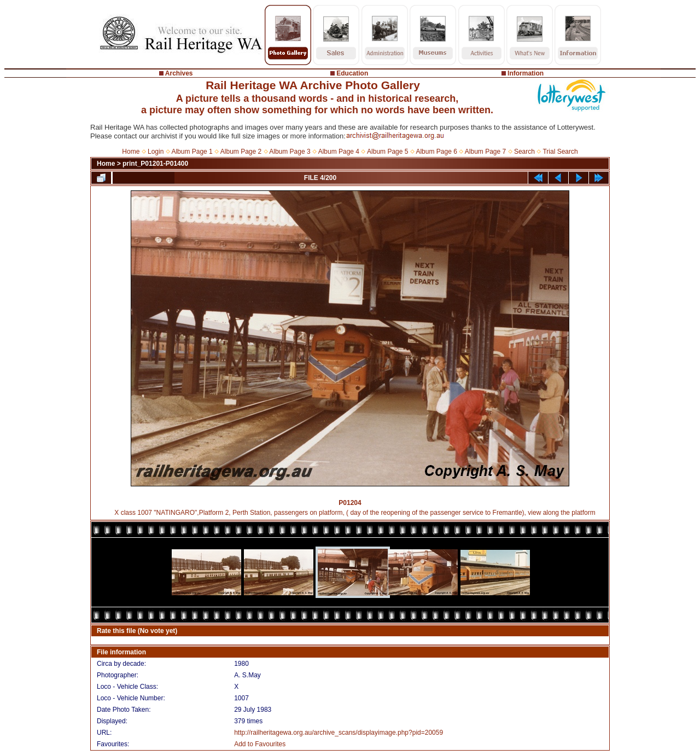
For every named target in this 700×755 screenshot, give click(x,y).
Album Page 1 (192, 152)
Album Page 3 (290, 152)
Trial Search (560, 152)
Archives (179, 73)
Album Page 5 (387, 152)
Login (156, 152)
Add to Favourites (260, 744)
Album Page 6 (436, 152)
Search (524, 152)
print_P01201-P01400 (155, 164)
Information (526, 73)
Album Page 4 (339, 152)
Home (131, 152)
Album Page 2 (241, 152)
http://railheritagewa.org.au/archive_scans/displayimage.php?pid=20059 (339, 733)
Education (352, 73)
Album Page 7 (485, 152)
